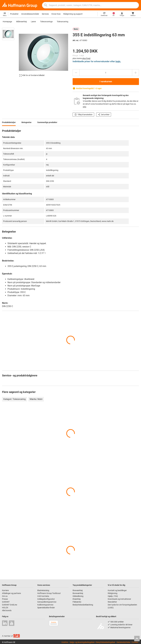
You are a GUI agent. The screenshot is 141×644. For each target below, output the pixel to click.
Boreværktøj (78, 593)
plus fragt (86, 58)
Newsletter (112, 602)
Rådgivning (113, 593)
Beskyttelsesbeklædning (83, 605)
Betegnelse (26, 122)
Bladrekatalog (43, 590)
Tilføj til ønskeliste (83, 115)
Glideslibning (78, 596)
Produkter (14, 14)
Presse (5, 599)
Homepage (7, 22)
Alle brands (7, 610)
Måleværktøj (21, 22)
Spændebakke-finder (46, 608)
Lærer (33, 22)
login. (118, 61)
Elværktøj (77, 599)
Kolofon (65, 642)
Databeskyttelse (123, 642)
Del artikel (104, 115)
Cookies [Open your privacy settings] (135, 642)
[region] (10, 54)
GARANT (6, 602)
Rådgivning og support (73, 14)
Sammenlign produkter (47, 122)
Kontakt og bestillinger (117, 590)
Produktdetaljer (9, 122)
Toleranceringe (46, 22)
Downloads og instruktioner (119, 599)
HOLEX (5, 608)
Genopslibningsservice (47, 602)
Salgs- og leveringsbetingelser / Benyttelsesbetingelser (92, 642)
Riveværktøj (78, 590)
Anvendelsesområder (30, 14)
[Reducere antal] (76, 73)
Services (45, 14)
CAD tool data (43, 596)
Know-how (56, 14)
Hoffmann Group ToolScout (49, 593)
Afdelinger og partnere (11, 593)
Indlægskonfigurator (46, 599)
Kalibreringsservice (45, 605)
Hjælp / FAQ (113, 596)
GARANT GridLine (10, 605)
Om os (5, 596)
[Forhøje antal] (136, 73)
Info (85, 107)
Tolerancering (63, 22)
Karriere (5, 590)
